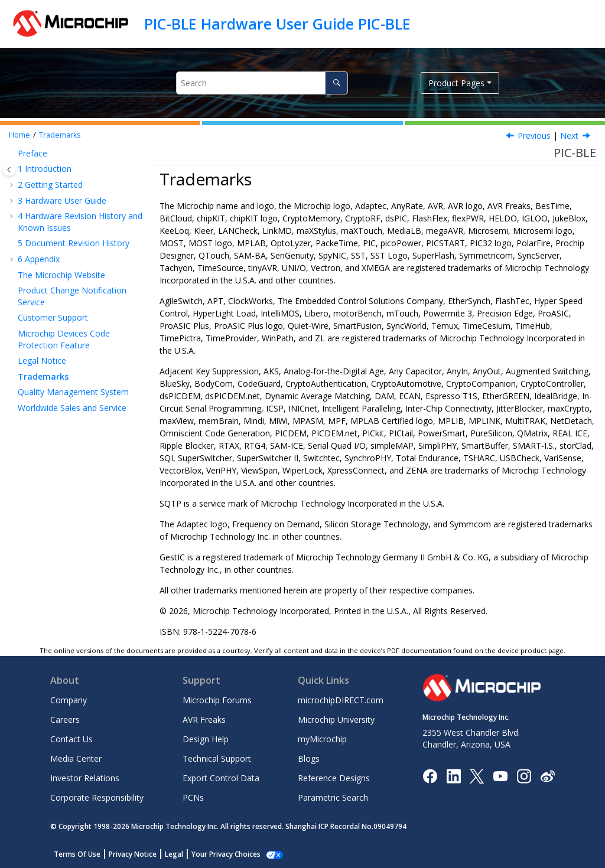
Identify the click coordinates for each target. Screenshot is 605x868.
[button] (13, 154)
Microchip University (336, 719)
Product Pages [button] (456, 83)
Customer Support (53, 317)
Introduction (45, 169)
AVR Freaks (204, 719)
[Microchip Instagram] (524, 775)
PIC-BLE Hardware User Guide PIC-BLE (277, 24)
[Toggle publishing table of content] (9, 170)
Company (69, 700)
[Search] (336, 83)
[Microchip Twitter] (477, 775)
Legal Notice (42, 360)
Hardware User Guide (62, 200)
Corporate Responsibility (97, 797)
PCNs (193, 797)
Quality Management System (73, 392)
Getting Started (50, 185)
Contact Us (71, 739)
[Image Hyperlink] (500, 776)
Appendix (39, 259)
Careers (65, 719)
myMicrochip (322, 739)
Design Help (206, 739)
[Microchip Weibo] (547, 776)
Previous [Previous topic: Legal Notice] (534, 136)
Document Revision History (74, 243)
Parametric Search (333, 797)
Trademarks (60, 135)
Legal (174, 854)
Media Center (76, 758)
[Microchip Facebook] (430, 775)
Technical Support (217, 758)
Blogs (309, 758)
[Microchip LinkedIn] (453, 775)
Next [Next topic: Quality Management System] (569, 136)
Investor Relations (85, 778)
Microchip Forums (217, 700)
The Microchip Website (61, 275)
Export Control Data (221, 778)
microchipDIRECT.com (341, 700)
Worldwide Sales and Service (72, 408)
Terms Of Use (77, 854)
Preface (32, 153)
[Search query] (262, 83)
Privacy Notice (133, 854)
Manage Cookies (219, 854)
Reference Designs (334, 778)
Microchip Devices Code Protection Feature (64, 339)
